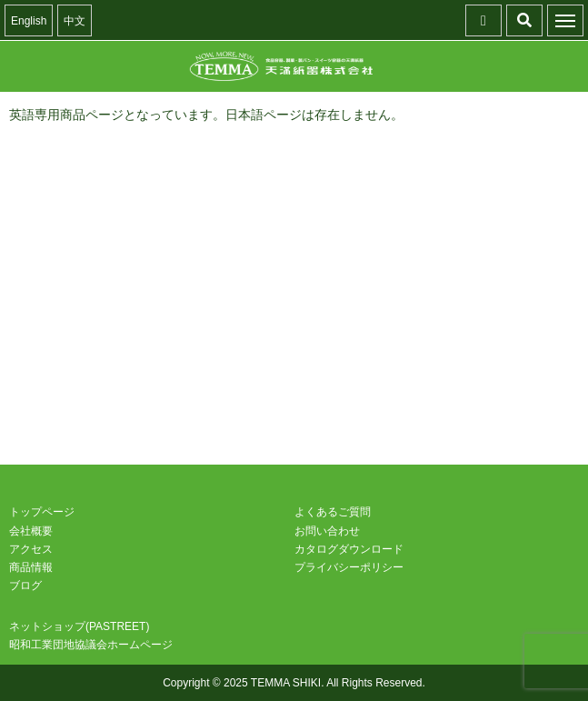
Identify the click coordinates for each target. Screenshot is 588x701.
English (29, 21)
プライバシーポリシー (349, 567)
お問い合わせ (327, 531)
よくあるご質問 (333, 512)
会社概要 (31, 531)
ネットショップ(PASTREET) (79, 626)
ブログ (25, 586)
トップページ (42, 512)
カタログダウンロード (349, 549)
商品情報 (31, 567)
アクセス (31, 549)
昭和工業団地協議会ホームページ (91, 645)
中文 (75, 21)
